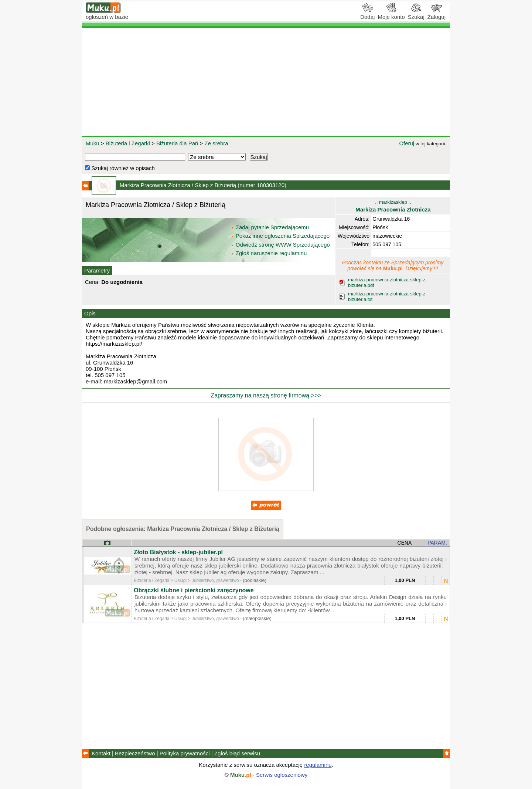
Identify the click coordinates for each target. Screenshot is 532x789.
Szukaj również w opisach (120, 168)
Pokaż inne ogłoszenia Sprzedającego (281, 236)
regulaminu (318, 765)
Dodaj (367, 14)
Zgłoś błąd (237, 753)
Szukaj (416, 14)
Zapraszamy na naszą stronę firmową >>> (266, 395)
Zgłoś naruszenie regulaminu (269, 253)
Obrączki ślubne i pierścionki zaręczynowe (194, 590)
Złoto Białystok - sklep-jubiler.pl (178, 552)
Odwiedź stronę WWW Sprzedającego (281, 245)
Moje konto (391, 14)
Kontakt (101, 753)
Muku (93, 143)
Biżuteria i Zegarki (128, 143)
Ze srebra (216, 143)
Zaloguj (436, 14)
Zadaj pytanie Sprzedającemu (271, 227)
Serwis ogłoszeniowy (282, 775)
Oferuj (407, 143)
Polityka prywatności (185, 753)
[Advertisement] (266, 82)
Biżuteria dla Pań (177, 143)
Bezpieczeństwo (135, 753)
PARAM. (437, 543)
